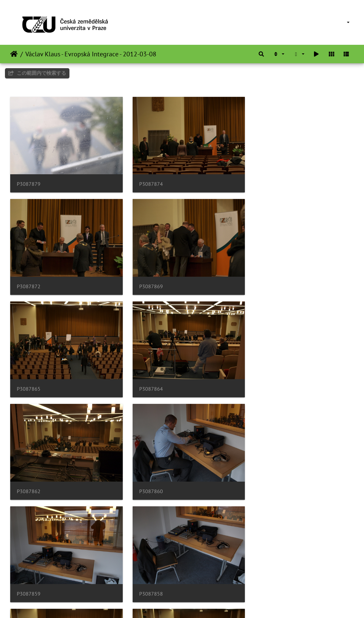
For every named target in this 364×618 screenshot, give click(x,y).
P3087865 (146, 281)
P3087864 (264, 281)
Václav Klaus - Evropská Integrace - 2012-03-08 (91, 54)
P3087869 (29, 281)
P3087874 (146, 181)
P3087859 (264, 380)
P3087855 (264, 479)
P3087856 (146, 479)
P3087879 (29, 181)
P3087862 (29, 380)
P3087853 (29, 578)
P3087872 (264, 181)
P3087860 (146, 380)
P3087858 (29, 479)
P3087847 (146, 578)
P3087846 (264, 578)
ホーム (14, 54)
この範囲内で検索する (37, 73)
